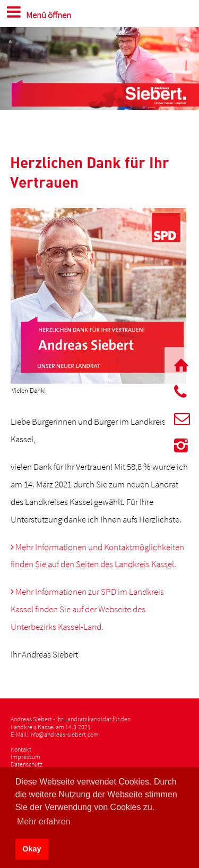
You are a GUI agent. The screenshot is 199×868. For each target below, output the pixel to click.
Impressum (25, 757)
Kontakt (21, 749)
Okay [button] (32, 849)
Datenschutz (27, 764)
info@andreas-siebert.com (64, 734)
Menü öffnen (37, 12)
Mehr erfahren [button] (44, 821)
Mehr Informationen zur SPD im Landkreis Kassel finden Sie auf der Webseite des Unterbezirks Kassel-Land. (87, 609)
